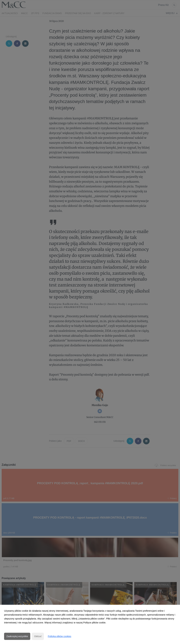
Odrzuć (38, 636)
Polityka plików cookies (59, 636)
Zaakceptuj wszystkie (17, 636)
